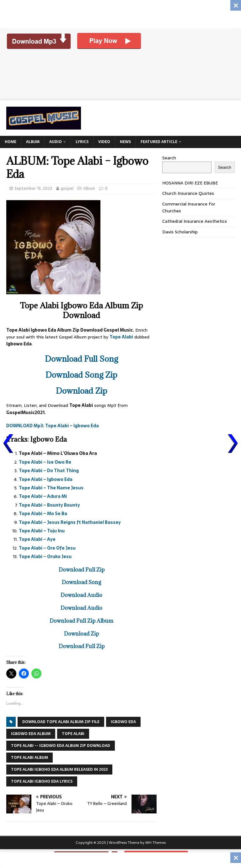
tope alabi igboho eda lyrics (42, 781)
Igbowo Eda (123, 722)
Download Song (81, 582)
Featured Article (159, 142)
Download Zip (82, 391)
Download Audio (81, 595)
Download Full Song (81, 359)
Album (33, 142)
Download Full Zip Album (81, 621)
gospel (67, 188)
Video (104, 142)
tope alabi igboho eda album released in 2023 (59, 769)
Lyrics (82, 142)
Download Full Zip (82, 570)
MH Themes (155, 843)
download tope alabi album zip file (61, 722)
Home (11, 142)
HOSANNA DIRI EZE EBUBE (190, 183)
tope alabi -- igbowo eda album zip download (61, 746)
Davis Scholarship (180, 232)
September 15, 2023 (33, 188)
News (125, 142)
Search (169, 158)
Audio (56, 142)
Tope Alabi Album (29, 758)
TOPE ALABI (73, 734)
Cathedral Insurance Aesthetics (195, 221)
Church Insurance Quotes (188, 193)
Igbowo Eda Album (31, 734)
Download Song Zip (81, 375)
